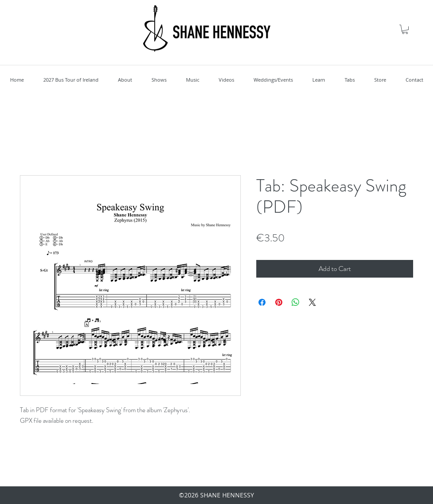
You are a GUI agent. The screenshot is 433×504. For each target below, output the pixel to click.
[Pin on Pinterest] (279, 302)
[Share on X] (312, 302)
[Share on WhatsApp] (296, 302)
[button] (405, 29)
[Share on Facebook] (262, 302)
